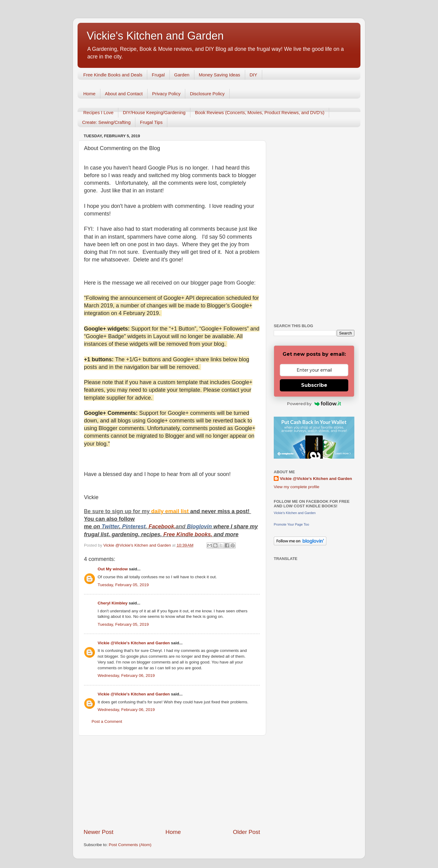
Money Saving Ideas (220, 75)
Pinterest (134, 527)
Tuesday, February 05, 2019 (123, 585)
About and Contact (124, 94)
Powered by (314, 404)
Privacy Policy (166, 94)
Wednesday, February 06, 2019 (126, 675)
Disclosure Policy (207, 94)
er (116, 527)
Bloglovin (200, 527)
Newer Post (99, 832)
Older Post (247, 832)
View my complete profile (297, 487)
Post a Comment (107, 721)
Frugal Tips (151, 122)
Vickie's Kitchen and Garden (155, 36)
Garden (182, 75)
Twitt (108, 527)
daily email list (171, 511)
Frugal (158, 75)
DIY (254, 75)
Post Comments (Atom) (130, 845)
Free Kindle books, (188, 534)
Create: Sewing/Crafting (106, 122)
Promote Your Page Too (291, 524)
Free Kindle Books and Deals (113, 75)
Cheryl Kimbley (113, 603)
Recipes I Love (98, 112)
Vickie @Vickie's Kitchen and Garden (134, 643)
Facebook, (162, 527)
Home (89, 94)
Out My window (113, 569)
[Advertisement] (172, 782)
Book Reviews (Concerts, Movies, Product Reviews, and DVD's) (260, 112)
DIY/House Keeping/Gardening (154, 112)
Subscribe (314, 385)
